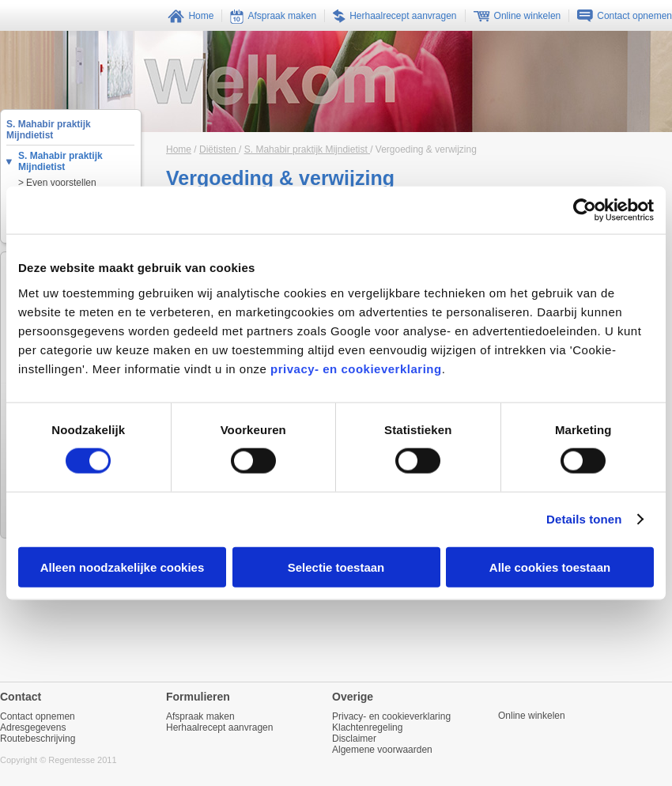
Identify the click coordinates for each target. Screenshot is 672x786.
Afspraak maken (200, 716)
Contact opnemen (38, 716)
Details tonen (584, 519)
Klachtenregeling (367, 727)
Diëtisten (219, 149)
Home (179, 149)
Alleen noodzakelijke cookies (123, 567)
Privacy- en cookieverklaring (391, 716)
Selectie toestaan (336, 567)
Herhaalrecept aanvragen (219, 727)
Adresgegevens (33, 727)
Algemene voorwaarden (382, 750)
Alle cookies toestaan (550, 567)
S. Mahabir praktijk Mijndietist (60, 161)
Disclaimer (354, 739)
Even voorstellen (61, 183)
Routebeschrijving (38, 739)
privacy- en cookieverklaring (356, 368)
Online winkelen (532, 716)
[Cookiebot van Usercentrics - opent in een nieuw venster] (585, 210)
